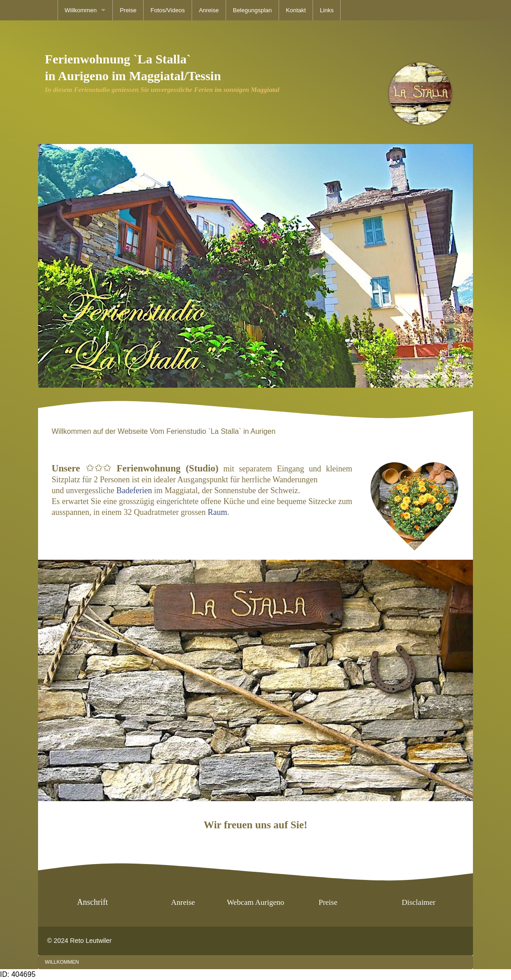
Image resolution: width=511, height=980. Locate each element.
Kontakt (296, 10)
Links (327, 10)
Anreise (209, 10)
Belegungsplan (252, 10)
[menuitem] (85, 10)
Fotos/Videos (168, 10)
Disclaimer (419, 902)
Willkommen (81, 10)
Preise (128, 10)
